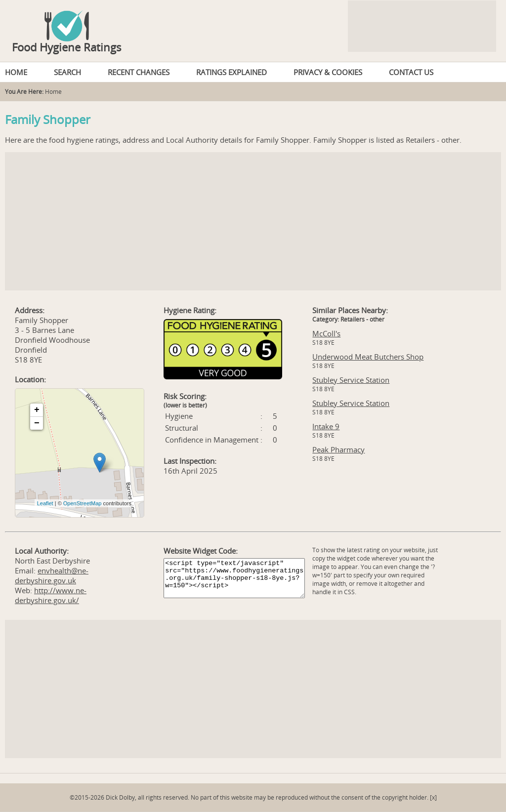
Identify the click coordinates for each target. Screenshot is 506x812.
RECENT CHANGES (139, 72)
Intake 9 (326, 426)
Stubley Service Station (351, 380)
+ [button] (37, 410)
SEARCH (67, 72)
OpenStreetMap (83, 503)
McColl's (326, 333)
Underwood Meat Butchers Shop (368, 357)
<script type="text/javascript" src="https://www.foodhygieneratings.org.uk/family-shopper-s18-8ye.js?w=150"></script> (234, 578)
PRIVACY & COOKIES (328, 72)
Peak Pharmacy (338, 449)
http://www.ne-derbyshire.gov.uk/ (51, 595)
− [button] (37, 423)
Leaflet (45, 503)
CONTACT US (411, 72)
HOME (16, 72)
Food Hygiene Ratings (67, 47)
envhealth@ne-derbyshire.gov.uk (52, 575)
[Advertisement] (253, 221)
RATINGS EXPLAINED (232, 72)
